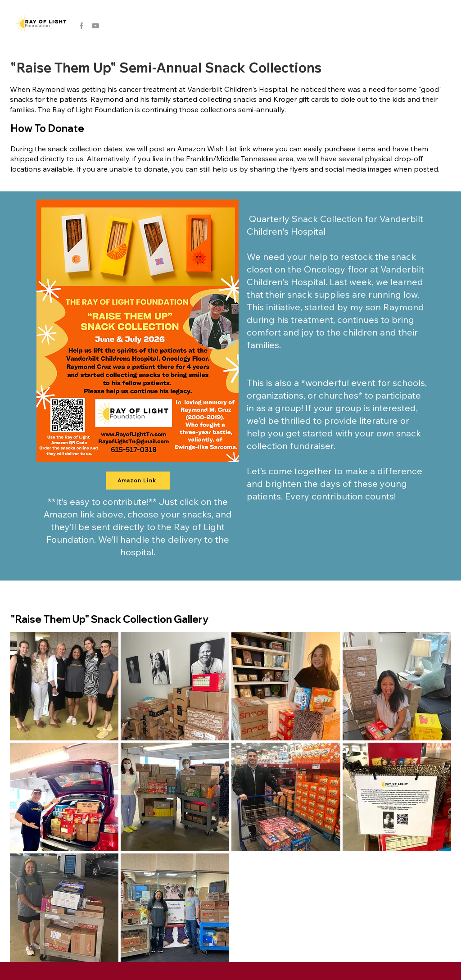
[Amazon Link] (138, 481)
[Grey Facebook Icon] (81, 26)
